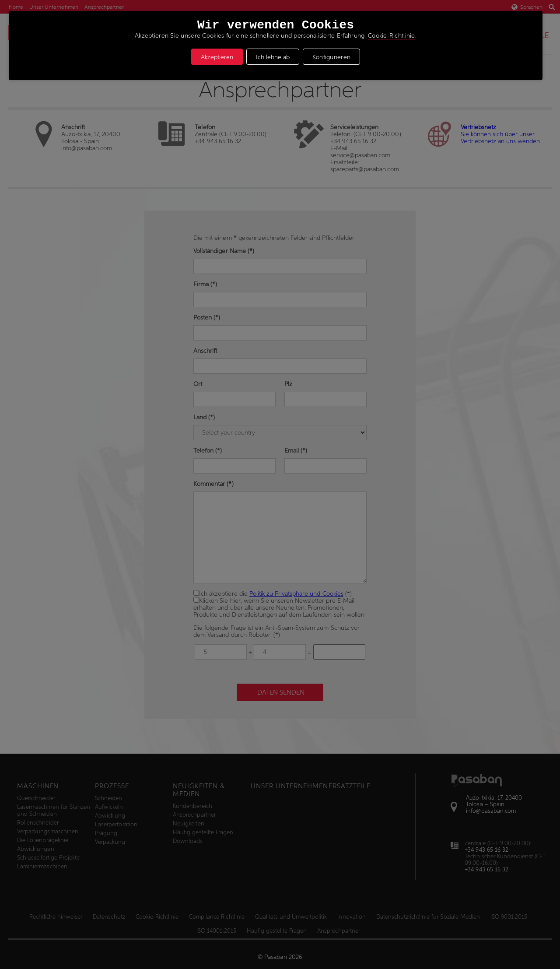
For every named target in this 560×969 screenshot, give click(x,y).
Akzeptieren (217, 57)
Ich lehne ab (273, 57)
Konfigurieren (332, 57)
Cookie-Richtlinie (392, 35)
